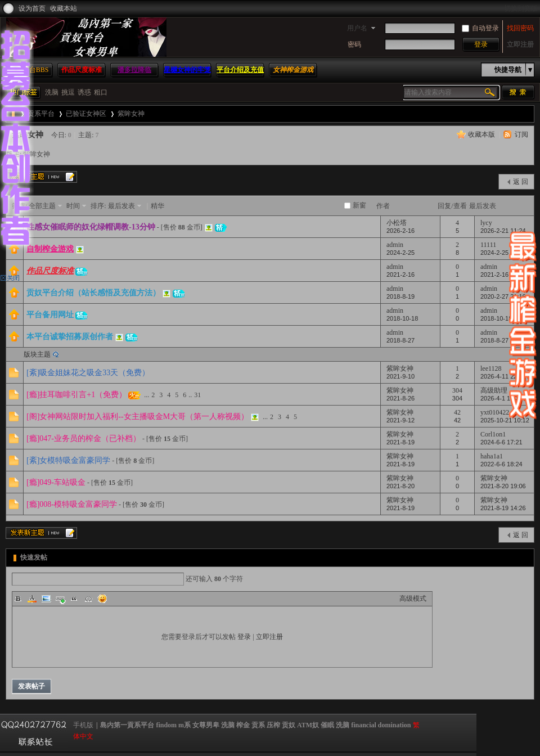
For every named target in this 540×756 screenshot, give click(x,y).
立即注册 (520, 44)
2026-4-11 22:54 (503, 376)
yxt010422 (495, 412)
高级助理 (494, 390)
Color (32, 598)
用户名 (357, 28)
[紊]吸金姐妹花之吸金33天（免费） (88, 373)
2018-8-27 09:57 (503, 340)
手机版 (83, 725)
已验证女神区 (86, 114)
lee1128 (491, 368)
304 (457, 390)
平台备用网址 (50, 315)
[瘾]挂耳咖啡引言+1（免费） (76, 395)
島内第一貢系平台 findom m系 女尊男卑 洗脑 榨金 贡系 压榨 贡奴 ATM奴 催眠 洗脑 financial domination (255, 725)
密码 (354, 44)
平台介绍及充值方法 (240, 76)
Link (60, 598)
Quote (74, 598)
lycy (486, 223)
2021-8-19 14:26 (503, 508)
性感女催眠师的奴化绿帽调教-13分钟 (91, 227)
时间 (73, 206)
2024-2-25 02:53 (503, 253)
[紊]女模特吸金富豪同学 (68, 460)
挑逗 (68, 92)
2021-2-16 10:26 (503, 274)
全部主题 (42, 206)
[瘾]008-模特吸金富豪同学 (72, 504)
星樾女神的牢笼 (187, 70)
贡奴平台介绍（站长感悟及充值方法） (93, 293)
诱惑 (84, 92)
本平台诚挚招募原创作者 (70, 337)
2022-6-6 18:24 (501, 464)
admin (395, 245)
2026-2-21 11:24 (503, 231)
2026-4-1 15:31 (501, 398)
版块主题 (37, 354)
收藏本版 (481, 134)
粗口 (101, 92)
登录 (244, 637)
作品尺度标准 (82, 70)
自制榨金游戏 (50, 249)
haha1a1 (492, 456)
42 (457, 412)
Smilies (102, 598)
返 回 (521, 182)
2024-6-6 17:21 (501, 442)
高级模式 (413, 598)
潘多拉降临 (134, 70)
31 (197, 395)
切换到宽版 (521, 8)
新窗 (359, 205)
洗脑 (52, 92)
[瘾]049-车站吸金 (56, 482)
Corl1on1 (493, 434)
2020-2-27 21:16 (503, 296)
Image (46, 598)
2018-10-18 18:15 (505, 318)
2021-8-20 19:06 (503, 486)
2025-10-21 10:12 (505, 420)
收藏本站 (64, 8)
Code (88, 598)
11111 (488, 245)
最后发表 (121, 206)
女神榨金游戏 (293, 70)
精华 (157, 206)
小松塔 (397, 223)
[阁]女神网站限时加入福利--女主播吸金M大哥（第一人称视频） (138, 417)
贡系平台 (41, 114)
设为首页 (32, 8)
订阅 (521, 134)
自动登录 (480, 28)
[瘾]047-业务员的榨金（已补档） (84, 438)
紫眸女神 (131, 114)
